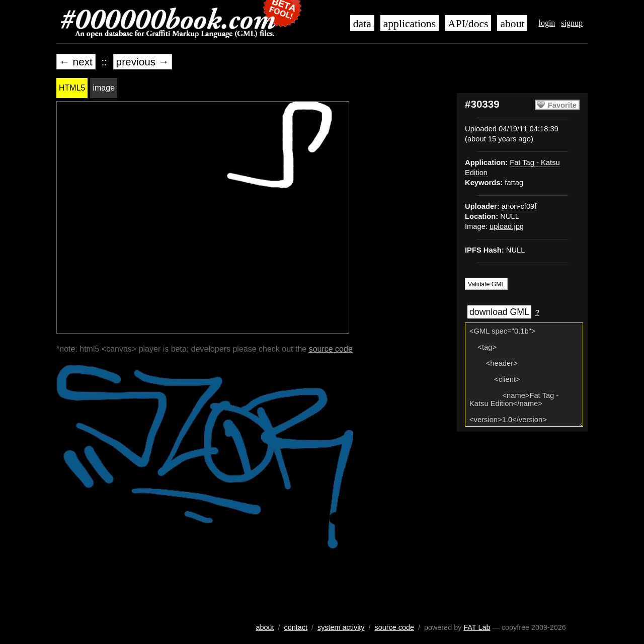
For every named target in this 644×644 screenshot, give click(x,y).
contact (296, 627)
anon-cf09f (519, 206)
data (362, 24)
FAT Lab (477, 627)
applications (410, 24)
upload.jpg (507, 226)
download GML (499, 312)
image (104, 88)
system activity (341, 627)
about (512, 24)
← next (76, 62)
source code (331, 349)
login (547, 23)
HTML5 (72, 88)
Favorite (562, 105)
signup (572, 23)
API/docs (468, 24)
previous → (143, 62)
